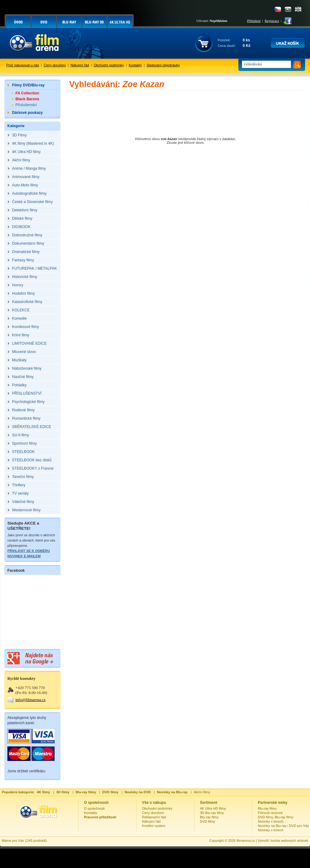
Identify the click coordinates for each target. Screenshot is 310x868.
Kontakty (135, 65)
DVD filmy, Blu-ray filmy (276, 817)
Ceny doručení (55, 65)
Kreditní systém (154, 826)
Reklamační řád (154, 817)
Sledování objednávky (163, 65)
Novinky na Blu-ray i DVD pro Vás (283, 826)
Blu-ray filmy (209, 817)
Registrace (272, 21)
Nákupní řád (80, 65)
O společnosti (94, 808)
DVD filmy (208, 821)
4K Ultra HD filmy (213, 808)
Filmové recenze (270, 813)
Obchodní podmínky (109, 65)
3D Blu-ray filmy (212, 813)
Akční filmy (202, 792)
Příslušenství (26, 105)
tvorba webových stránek (289, 841)
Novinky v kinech (271, 821)
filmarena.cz (246, 841)
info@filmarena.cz (31, 700)
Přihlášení (254, 21)
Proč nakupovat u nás (23, 65)
